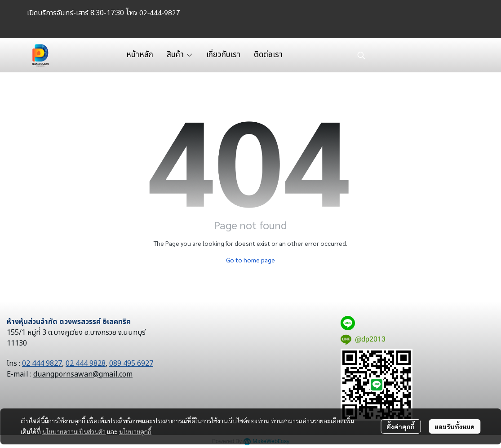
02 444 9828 (86, 364)
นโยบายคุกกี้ (135, 431)
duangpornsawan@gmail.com (83, 374)
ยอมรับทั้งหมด (454, 426)
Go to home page (250, 260)
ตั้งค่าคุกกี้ (401, 426)
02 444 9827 (42, 364)
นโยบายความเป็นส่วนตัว (74, 431)
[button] (411, 55)
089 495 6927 (131, 364)
